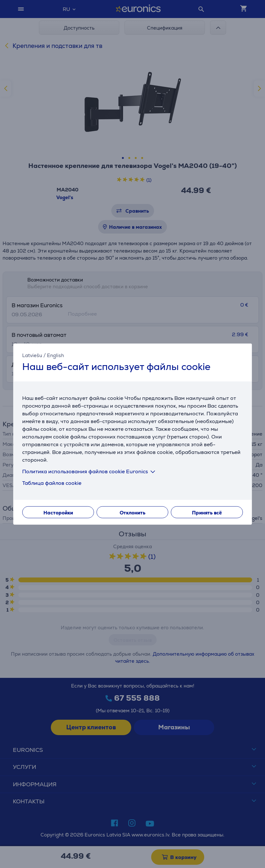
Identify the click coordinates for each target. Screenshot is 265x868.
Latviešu (32, 355)
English (55, 355)
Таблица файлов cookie (52, 483)
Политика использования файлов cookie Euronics (90, 471)
